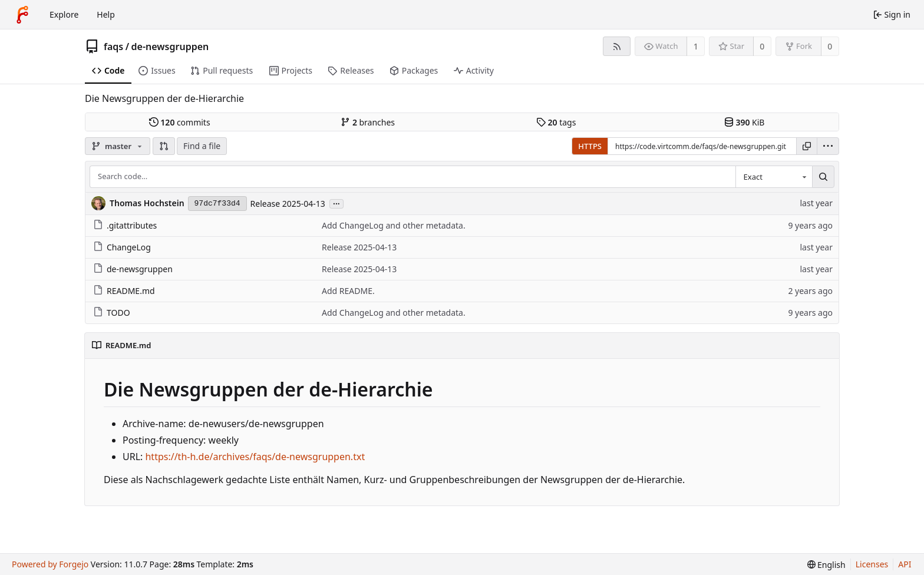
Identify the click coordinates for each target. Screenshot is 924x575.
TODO (112, 313)
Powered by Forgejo (50, 564)
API (905, 564)
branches (368, 122)
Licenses (872, 564)
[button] (164, 146)
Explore (64, 14)
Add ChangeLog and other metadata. (394, 225)
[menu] (828, 146)
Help (106, 14)
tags (556, 122)
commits (180, 122)
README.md (124, 291)
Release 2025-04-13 (288, 204)
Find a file (202, 146)
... (336, 203)
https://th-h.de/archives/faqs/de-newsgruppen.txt (255, 457)
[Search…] (823, 177)
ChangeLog (122, 247)
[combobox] (774, 177)
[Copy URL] (807, 146)
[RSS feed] (617, 46)
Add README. (348, 291)
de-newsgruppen (170, 47)
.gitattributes (125, 225)
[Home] (22, 15)
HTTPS (590, 146)
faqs (113, 47)
